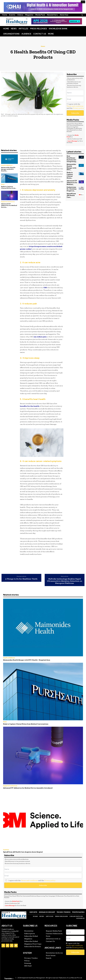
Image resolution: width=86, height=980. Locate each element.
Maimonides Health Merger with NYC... (72, 165)
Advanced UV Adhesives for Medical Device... (9, 205)
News (14, 29)
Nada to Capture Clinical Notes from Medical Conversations (25, 724)
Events (12, 15)
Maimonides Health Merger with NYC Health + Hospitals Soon (25, 660)
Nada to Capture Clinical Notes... (70, 172)
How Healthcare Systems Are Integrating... (72, 159)
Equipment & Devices (8, 202)
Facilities (6, 849)
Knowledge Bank (58, 29)
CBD (45, 288)
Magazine (29, 15)
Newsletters (52, 15)
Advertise (64, 15)
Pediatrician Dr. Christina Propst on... (71, 185)
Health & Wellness (7, 165)
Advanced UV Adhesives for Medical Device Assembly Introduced (26, 788)
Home (5, 15)
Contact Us (40, 34)
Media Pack (40, 15)
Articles (23, 29)
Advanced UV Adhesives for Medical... (72, 179)
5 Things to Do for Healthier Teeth (21, 579)
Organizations (11, 34)
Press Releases (39, 29)
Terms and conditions (75, 106)
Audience (26, 34)
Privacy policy (78, 108)
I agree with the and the (75, 106)
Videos (20, 15)
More (51, 34)
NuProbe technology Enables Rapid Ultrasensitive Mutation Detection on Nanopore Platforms (65, 581)
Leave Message (72, 141)
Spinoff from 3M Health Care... (71, 191)
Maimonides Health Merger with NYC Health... (8, 169)
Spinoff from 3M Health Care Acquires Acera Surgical (22, 851)
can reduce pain (40, 337)
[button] (82, 15)
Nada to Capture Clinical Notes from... (9, 187)
